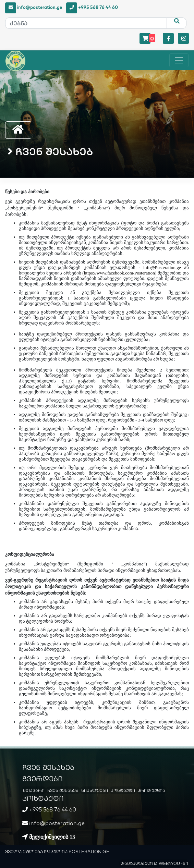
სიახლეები (95, 790)
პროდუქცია (151, 790)
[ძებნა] (86, 23)
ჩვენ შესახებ (50, 151)
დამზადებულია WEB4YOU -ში (154, 863)
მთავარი (34, 790)
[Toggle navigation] (179, 60)
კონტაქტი (123, 790)
